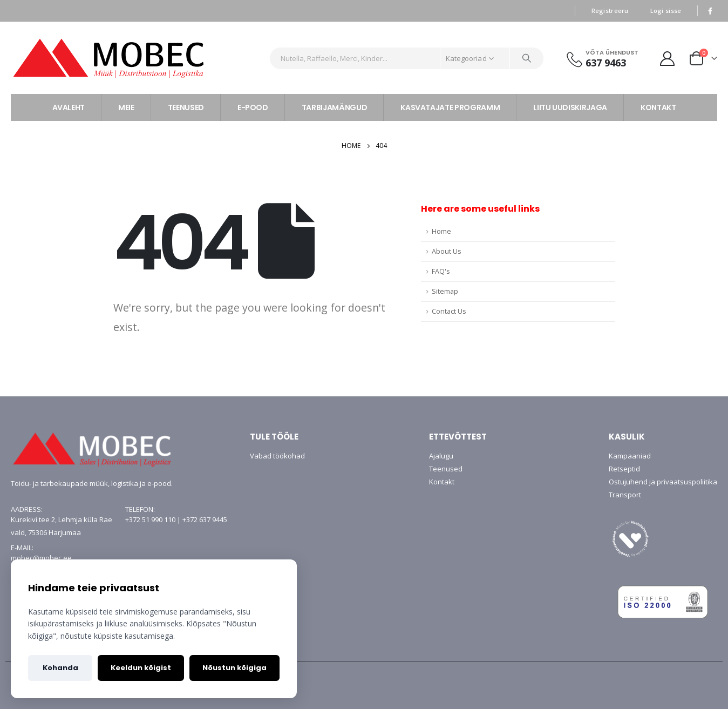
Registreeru (610, 11)
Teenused (446, 469)
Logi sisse (666, 11)
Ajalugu (441, 456)
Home (441, 231)
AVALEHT (69, 107)
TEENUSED (186, 107)
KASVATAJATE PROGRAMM (450, 107)
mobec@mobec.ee (41, 558)
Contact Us (449, 311)
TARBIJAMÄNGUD (334, 107)
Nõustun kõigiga (234, 668)
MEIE (126, 107)
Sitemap (445, 291)
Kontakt (442, 482)
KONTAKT (658, 107)
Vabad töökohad (277, 456)
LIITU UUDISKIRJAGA (570, 107)
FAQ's (441, 271)
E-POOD (253, 107)
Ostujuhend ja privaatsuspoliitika (663, 482)
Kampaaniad (630, 456)
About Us (447, 251)
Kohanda (60, 668)
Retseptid (624, 469)
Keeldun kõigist (141, 668)
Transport (625, 495)
